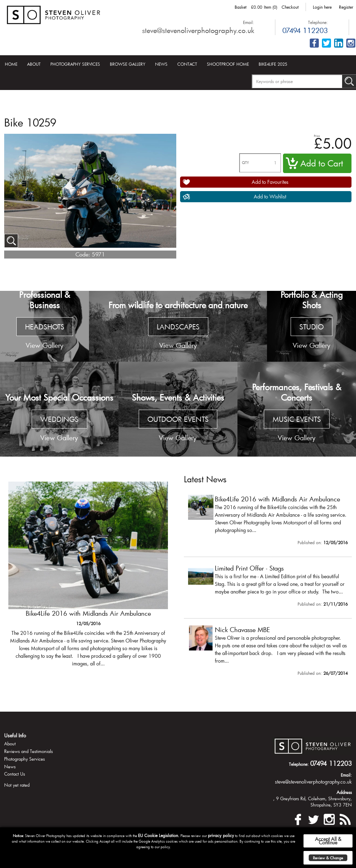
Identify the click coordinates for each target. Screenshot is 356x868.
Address (344, 792)
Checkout (290, 7)
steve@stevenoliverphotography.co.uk (198, 30)
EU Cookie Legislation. (159, 835)
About (34, 64)
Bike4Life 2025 (273, 64)
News (161, 64)
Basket (241, 7)
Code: (83, 254)
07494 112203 (305, 30)
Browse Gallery (128, 64)
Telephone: (318, 22)
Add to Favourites (270, 182)
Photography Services (75, 64)
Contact (187, 64)
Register (346, 7)
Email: (249, 22)
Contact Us (15, 774)
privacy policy (221, 835)
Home (11, 64)
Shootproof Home (228, 64)
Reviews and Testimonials (29, 751)
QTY (245, 163)
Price (317, 136)
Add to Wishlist (270, 196)
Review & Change (328, 858)
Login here (322, 7)
